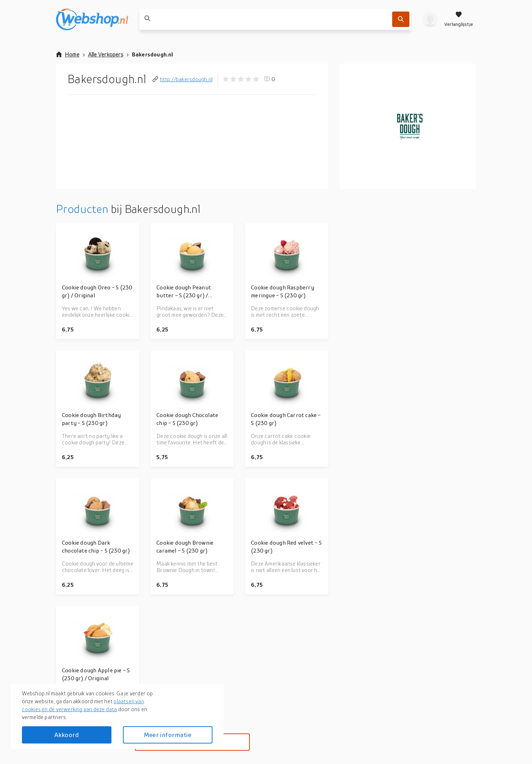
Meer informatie (168, 735)
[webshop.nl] (92, 19)
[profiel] (430, 19)
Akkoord (66, 735)
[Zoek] (401, 19)
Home (68, 54)
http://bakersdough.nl (182, 79)
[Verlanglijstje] (459, 19)
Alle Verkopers (106, 54)
